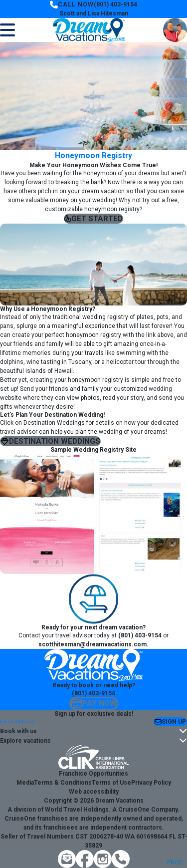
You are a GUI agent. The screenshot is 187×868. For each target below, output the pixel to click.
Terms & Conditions (63, 783)
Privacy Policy (151, 783)
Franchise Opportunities (93, 774)
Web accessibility (94, 792)
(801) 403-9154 (115, 4)
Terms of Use (111, 783)
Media (25, 783)
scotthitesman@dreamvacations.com (93, 644)
